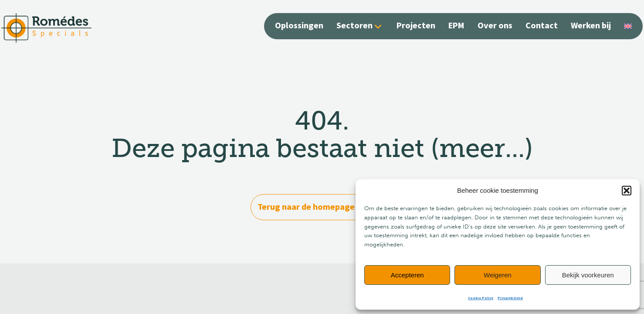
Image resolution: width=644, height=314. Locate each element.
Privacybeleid (510, 298)
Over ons (495, 26)
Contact (542, 26)
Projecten (416, 26)
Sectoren (354, 26)
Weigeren (498, 275)
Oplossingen (299, 26)
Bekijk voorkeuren (588, 275)
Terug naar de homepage (322, 207)
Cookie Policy (481, 298)
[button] (627, 191)
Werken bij (591, 26)
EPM (456, 26)
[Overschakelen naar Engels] (628, 25)
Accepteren (407, 275)
